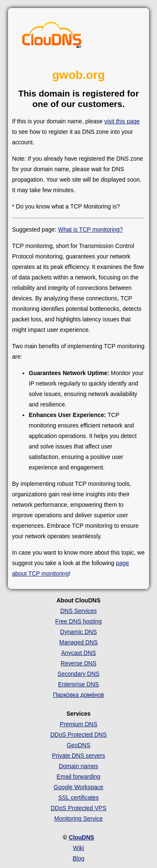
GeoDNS (78, 745)
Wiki (78, 848)
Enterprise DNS (78, 684)
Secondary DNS (78, 674)
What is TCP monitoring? (91, 229)
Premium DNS (78, 724)
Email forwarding (78, 777)
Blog (78, 858)
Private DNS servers (78, 756)
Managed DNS (79, 642)
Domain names (78, 766)
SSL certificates (78, 798)
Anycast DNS (78, 653)
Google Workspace (78, 787)
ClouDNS (81, 837)
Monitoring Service (79, 818)
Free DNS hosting (78, 621)
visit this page (122, 121)
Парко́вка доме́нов (79, 695)
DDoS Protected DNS (78, 735)
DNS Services (78, 611)
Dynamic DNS (79, 632)
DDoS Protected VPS (78, 808)
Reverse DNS (79, 663)
